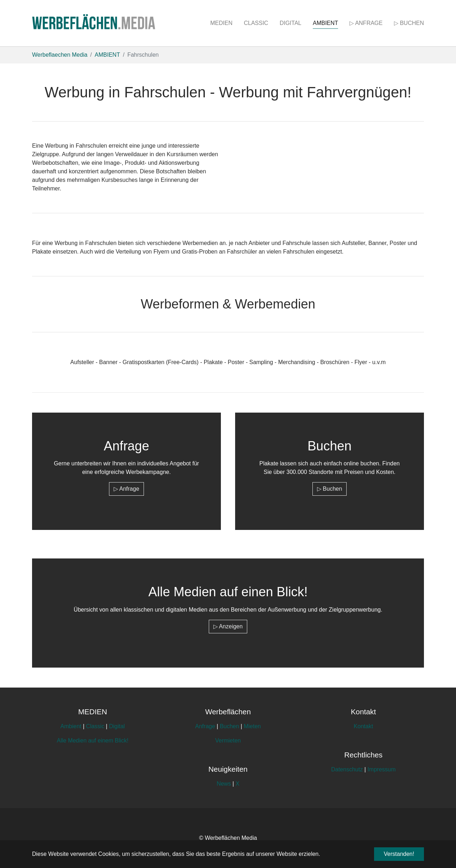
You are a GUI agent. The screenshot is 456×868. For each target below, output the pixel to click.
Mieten (252, 726)
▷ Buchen (330, 489)
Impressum (381, 769)
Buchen (229, 726)
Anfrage (205, 726)
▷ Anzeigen (228, 626)
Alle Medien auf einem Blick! (93, 741)
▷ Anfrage (126, 489)
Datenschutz (347, 769)
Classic (95, 726)
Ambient (71, 726)
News (224, 784)
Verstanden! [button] (399, 854)
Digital (117, 726)
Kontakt (363, 726)
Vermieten (228, 741)
